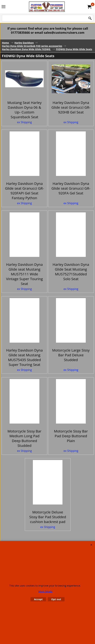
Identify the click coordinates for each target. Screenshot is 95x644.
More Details (45, 591)
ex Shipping (24, 134)
